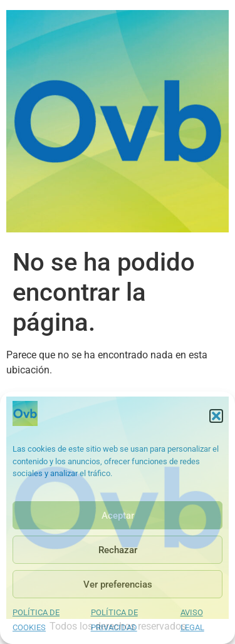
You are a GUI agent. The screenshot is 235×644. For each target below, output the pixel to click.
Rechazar (118, 550)
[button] (216, 416)
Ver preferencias (118, 584)
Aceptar (118, 516)
